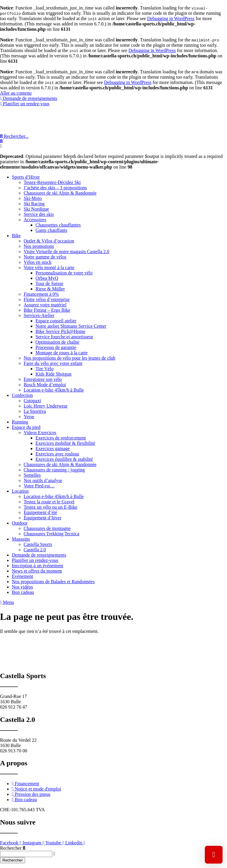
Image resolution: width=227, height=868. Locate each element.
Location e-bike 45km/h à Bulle (54, 390)
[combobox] (26, 854)
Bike (16, 236)
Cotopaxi (32, 401)
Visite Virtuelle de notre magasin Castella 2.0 (67, 252)
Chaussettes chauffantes (58, 225)
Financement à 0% (41, 294)
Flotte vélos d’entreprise (47, 299)
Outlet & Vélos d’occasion (49, 241)
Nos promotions (39, 246)
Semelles (32, 475)
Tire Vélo (44, 369)
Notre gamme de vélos (45, 257)
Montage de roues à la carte (61, 353)
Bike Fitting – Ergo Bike (47, 310)
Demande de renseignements (39, 555)
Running (20, 422)
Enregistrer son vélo (43, 379)
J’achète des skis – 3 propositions (55, 188)
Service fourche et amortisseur (64, 337)
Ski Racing (34, 204)
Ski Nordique (36, 209)
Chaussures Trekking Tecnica (51, 534)
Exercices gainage (53, 448)
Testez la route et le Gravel (49, 502)
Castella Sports (38, 544)
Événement (22, 576)
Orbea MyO (47, 278)
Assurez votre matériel (45, 305)
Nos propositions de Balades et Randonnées (53, 582)
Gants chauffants (51, 230)
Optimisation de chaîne (57, 342)
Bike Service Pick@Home (60, 331)
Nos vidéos (22, 587)
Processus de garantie (56, 347)
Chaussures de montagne (47, 528)
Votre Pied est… (39, 486)
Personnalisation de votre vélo (64, 273)
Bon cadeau (23, 592)
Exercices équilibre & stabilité (64, 459)
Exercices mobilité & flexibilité (65, 443)
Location (20, 491)
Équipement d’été (40, 512)
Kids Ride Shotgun (53, 374)
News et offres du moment (37, 571)
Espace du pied (26, 427)
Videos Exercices (40, 433)
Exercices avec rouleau (57, 454)
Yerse (29, 417)
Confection (22, 395)
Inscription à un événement (38, 566)
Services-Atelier (39, 315)
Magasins (21, 539)
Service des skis (39, 214)
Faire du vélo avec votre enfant (53, 363)
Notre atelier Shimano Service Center (71, 326)
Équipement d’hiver (43, 518)
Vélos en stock (38, 262)
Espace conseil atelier (56, 321)
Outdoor (20, 523)
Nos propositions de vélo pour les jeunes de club (69, 358)
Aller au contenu (16, 93)
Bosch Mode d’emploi (45, 385)
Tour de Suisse (49, 283)
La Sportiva (35, 411)
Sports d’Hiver (26, 177)
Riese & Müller (50, 289)
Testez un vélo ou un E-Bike (51, 507)
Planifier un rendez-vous (35, 560)
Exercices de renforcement (61, 438)
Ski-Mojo (33, 198)
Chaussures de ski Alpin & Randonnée (60, 193)
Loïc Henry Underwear (46, 406)
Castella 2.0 (35, 550)
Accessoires (35, 220)
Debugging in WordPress (171, 18)
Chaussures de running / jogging (54, 470)
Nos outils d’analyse (43, 480)
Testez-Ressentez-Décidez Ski (52, 182)
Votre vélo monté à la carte (49, 267)
